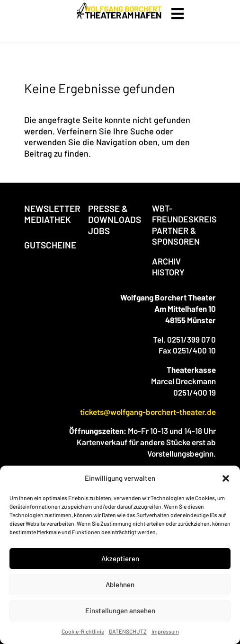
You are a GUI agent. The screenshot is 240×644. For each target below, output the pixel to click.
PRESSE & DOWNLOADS (115, 214)
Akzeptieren (120, 558)
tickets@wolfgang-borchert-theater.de (148, 412)
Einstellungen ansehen (120, 610)
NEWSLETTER (52, 208)
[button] (226, 478)
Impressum (165, 631)
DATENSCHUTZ (128, 631)
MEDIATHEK (48, 219)
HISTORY (168, 272)
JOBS (99, 231)
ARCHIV (166, 261)
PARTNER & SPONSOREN (176, 236)
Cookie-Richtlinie (83, 631)
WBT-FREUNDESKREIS (184, 214)
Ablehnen (120, 584)
